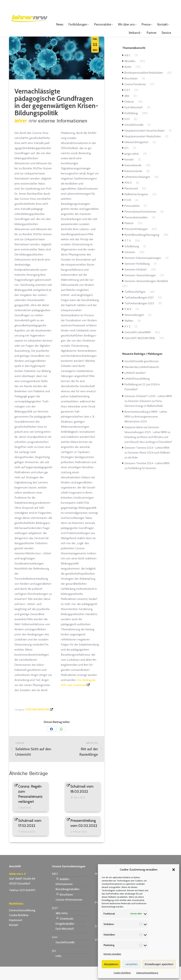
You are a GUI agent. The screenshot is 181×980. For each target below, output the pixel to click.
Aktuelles (130, 75)
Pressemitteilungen (136, 242)
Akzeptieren (111, 964)
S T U (128, 254)
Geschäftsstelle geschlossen (142, 375)
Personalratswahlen (136, 231)
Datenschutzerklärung (147, 973)
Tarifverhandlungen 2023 (139, 317)
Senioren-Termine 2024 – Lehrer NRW (147, 461)
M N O (128, 196)
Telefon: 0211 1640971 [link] (22, 904)
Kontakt (129, 173)
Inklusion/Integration (136, 156)
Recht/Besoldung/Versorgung (142, 248)
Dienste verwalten (112, 954)
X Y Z (127, 340)
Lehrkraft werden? (135, 386)
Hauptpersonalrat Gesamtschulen (145, 144)
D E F (127, 103)
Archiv (128, 80)
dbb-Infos (62, 927)
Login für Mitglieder (156, 9)
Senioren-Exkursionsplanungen (143, 271)
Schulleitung (132, 260)
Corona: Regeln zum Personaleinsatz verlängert (30, 807)
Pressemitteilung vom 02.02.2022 (84, 837)
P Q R (128, 213)
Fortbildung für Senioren (142, 482)
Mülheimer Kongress (136, 208)
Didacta (129, 115)
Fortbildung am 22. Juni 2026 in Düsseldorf (142, 400)
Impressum (16, 934)
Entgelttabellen (65, 937)
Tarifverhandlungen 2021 (139, 311)
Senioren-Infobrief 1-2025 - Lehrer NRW (148, 410)
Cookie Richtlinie (19, 929)
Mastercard (131, 202)
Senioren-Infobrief (136, 283)
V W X (128, 323)
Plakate (129, 237)
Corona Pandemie (37, 723)
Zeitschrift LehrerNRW (138, 346)
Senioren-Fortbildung (137, 277)
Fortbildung (131, 127)
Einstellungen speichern (159, 964)
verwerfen (132, 964)
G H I (127, 132)
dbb (127, 109)
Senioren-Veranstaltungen (140, 289)
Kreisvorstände (133, 185)
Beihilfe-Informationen (64, 895)
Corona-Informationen (69, 913)
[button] (174, 870)
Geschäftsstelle (134, 138)
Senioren (130, 266)
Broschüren (131, 92)
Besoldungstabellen (68, 903)
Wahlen (129, 334)
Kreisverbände (133, 179)
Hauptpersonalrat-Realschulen (143, 150)
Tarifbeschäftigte (135, 305)
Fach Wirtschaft (134, 121)
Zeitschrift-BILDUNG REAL (140, 352)
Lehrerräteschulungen (137, 190)
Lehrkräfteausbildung (137, 392)
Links (59, 969)
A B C (127, 69)
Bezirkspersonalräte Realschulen (144, 86)
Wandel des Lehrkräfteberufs (142, 380)
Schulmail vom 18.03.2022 (82, 802)
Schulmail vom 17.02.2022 (30, 837)
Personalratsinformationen (140, 225)
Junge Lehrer (132, 167)
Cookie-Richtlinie (122, 973)
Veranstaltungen (134, 328)
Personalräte (132, 219)
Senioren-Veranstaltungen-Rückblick (146, 295)
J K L (127, 161)
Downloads (64, 932)
